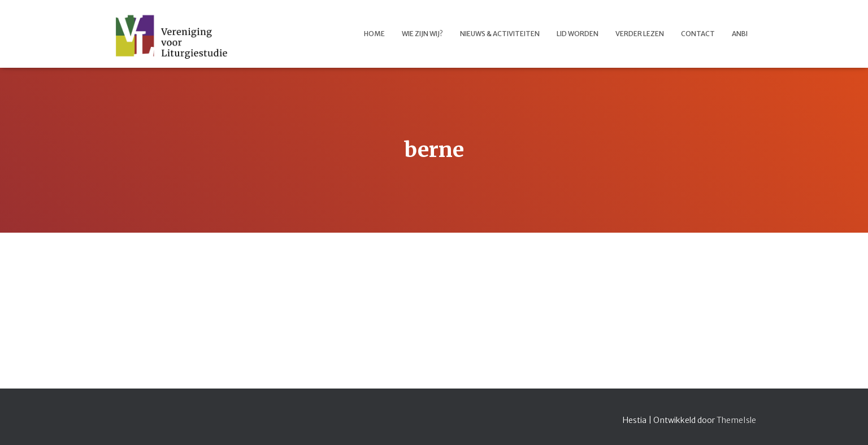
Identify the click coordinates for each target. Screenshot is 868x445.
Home (374, 34)
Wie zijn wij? (422, 34)
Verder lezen (640, 34)
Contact (698, 34)
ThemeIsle (736, 420)
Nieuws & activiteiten (500, 34)
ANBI (740, 34)
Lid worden (578, 34)
